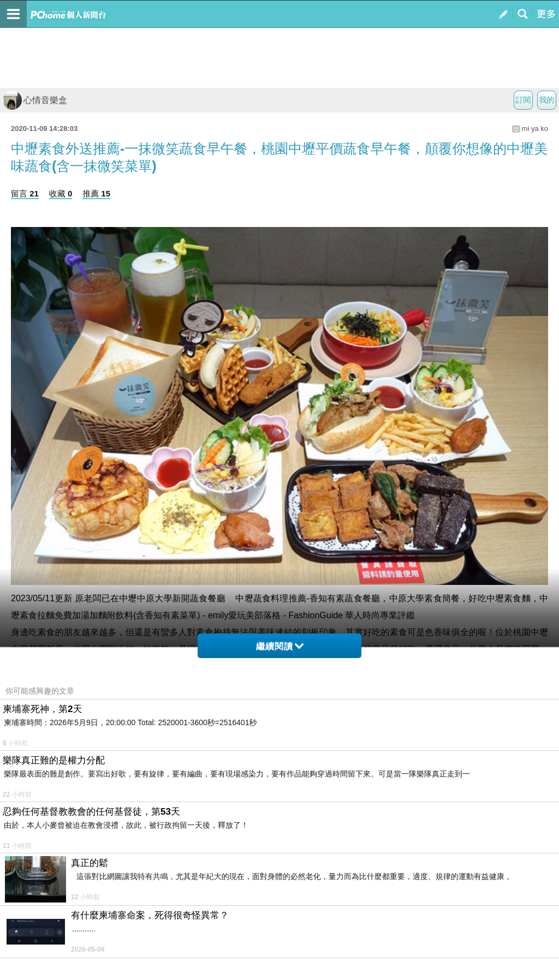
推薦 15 (96, 193)
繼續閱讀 (280, 646)
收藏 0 (61, 193)
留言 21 (25, 193)
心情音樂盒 (35, 100)
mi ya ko (535, 129)
